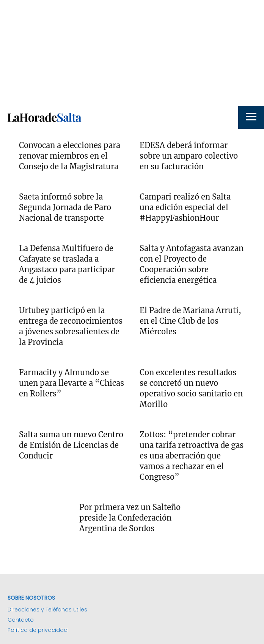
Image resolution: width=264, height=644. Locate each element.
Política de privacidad (38, 630)
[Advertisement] (132, 53)
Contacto (21, 620)
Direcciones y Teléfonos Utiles (47, 610)
